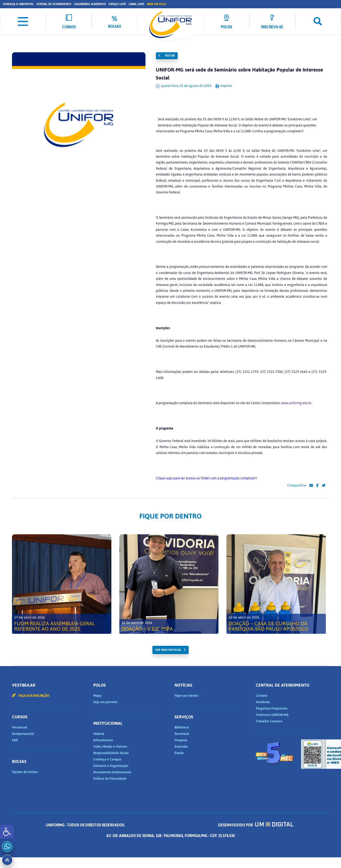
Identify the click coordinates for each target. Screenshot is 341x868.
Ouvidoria (263, 702)
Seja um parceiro (105, 702)
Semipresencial (23, 734)
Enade (179, 753)
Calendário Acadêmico (90, 4)
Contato (262, 696)
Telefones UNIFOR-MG (272, 715)
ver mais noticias (168, 650)
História (99, 734)
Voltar (167, 56)
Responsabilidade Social (111, 753)
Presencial (20, 727)
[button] (7, 832)
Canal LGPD (136, 4)
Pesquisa (181, 740)
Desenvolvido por (256, 825)
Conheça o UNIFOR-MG (18, 4)
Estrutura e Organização (111, 766)
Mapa (97, 696)
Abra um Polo (157, 4)
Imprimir (224, 86)
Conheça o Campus (107, 759)
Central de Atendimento (54, 4)
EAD (15, 740)
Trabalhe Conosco (269, 721)
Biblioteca (182, 727)
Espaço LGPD (117, 4)
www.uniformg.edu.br (296, 403)
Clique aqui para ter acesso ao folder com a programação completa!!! (207, 478)
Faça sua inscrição (31, 696)
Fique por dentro (186, 696)
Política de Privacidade (110, 779)
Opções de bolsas (25, 772)
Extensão (181, 747)
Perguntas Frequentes (272, 708)
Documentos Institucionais (112, 772)
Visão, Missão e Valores (110, 747)
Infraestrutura (103, 740)
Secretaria (182, 734)
